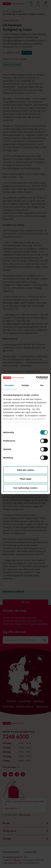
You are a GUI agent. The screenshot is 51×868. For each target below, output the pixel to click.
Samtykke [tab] (9, 385)
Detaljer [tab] (26, 385)
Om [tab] (42, 385)
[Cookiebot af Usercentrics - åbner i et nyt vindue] (36, 378)
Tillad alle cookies (25, 470)
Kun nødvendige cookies (26, 488)
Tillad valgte (25, 479)
